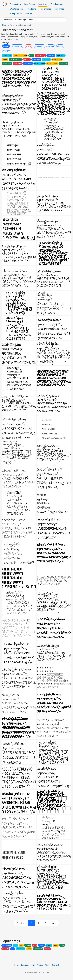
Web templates (17, 9)
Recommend (39, 46)
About (48, 965)
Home (5, 25)
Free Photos (29, 4)
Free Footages (57, 4)
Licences (25, 965)
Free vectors (15, 4)
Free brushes (45, 9)
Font (12, 25)
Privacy (40, 965)
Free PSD (29, 13)
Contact (56, 965)
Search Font (9, 20)
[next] (54, 923)
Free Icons (31, 9)
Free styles (59, 9)
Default (6, 46)
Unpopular (7, 51)
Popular (60, 46)
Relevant (51, 46)
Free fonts (43, 4)
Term (33, 965)
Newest (29, 46)
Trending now (17, 46)
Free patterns (16, 13)
